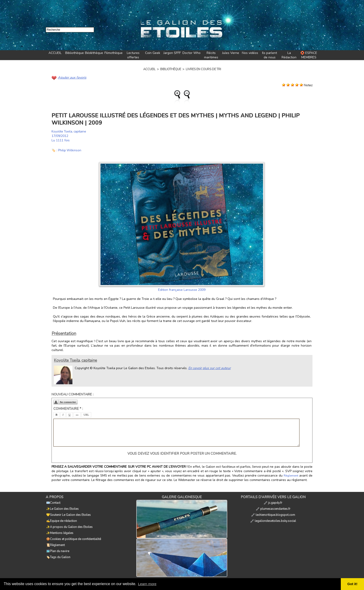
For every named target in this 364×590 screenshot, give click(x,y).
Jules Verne (231, 53)
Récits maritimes (211, 55)
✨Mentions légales (59, 528)
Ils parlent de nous (270, 55)
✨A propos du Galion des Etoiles (69, 523)
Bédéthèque (94, 53)
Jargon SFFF (172, 53)
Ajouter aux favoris (71, 77)
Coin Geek (153, 53)
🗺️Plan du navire (57, 543)
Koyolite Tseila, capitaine (70, 131)
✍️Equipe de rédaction (61, 517)
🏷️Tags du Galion (58, 548)
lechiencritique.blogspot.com (273, 512)
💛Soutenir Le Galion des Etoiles (68, 512)
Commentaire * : (68, 408)
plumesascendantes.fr (273, 507)
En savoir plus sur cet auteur (209, 368)
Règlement (291, 475)
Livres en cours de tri (203, 69)
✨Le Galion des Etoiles (62, 507)
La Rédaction (289, 55)
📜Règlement (55, 538)
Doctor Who (192, 53)
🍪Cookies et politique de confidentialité (73, 533)
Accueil (149, 69)
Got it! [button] (353, 584)
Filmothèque (114, 53)
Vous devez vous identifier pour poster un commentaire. (182, 453)
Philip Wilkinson (70, 150)
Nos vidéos (250, 53)
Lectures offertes (133, 55)
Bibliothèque (75, 53)
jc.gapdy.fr (273, 502)
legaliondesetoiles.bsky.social (273, 517)
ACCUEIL (55, 53)
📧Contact (53, 502)
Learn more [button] (148, 584)
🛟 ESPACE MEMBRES (309, 55)
